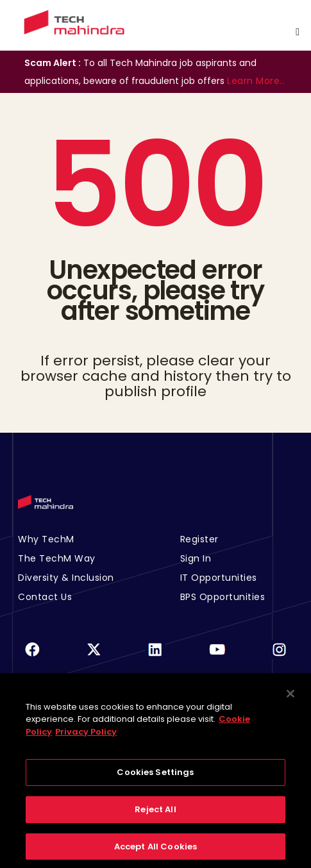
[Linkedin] (155, 657)
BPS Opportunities (223, 597)
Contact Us (45, 597)
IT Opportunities (219, 578)
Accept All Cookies (155, 851)
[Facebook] (32, 657)
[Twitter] (94, 657)
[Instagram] (279, 657)
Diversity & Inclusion (66, 578)
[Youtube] (217, 657)
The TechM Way (57, 558)
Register (199, 539)
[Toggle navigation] (298, 32)
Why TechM (46, 539)
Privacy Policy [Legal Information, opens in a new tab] (86, 736)
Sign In (196, 558)
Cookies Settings (155, 777)
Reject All (155, 814)
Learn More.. (256, 81)
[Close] (290, 698)
